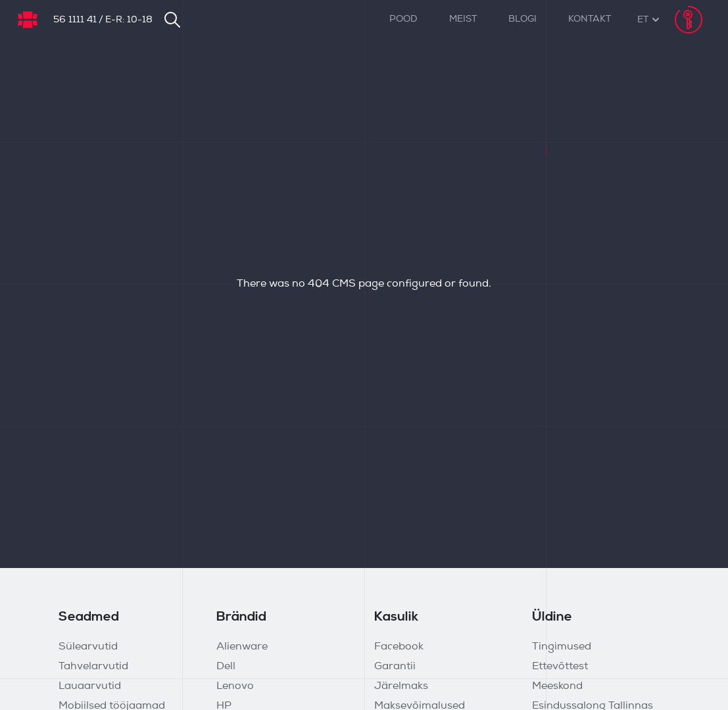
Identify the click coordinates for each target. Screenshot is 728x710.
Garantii (395, 667)
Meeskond (557, 686)
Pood (403, 19)
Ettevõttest (560, 667)
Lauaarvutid (90, 686)
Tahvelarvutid (93, 667)
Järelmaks (401, 686)
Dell (226, 667)
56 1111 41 (75, 20)
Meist (463, 19)
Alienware (242, 647)
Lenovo (235, 686)
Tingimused (562, 647)
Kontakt (590, 19)
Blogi (522, 19)
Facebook (399, 647)
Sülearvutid (88, 647)
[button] (643, 20)
